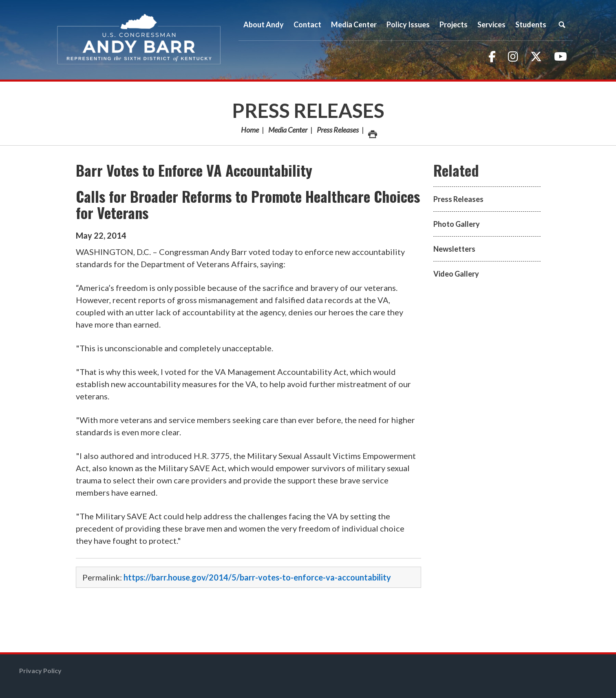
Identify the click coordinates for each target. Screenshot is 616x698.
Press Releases (308, 110)
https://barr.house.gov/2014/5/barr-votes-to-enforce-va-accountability (257, 577)
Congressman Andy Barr (139, 40)
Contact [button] (307, 24)
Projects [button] (454, 24)
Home (250, 130)
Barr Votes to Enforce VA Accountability (194, 170)
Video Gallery (456, 274)
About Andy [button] (264, 24)
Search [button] (562, 24)
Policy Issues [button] (408, 24)
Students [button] (531, 24)
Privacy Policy (40, 670)
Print (372, 132)
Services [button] (491, 24)
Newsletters (454, 249)
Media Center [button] (354, 24)
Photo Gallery (457, 224)
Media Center (288, 130)
